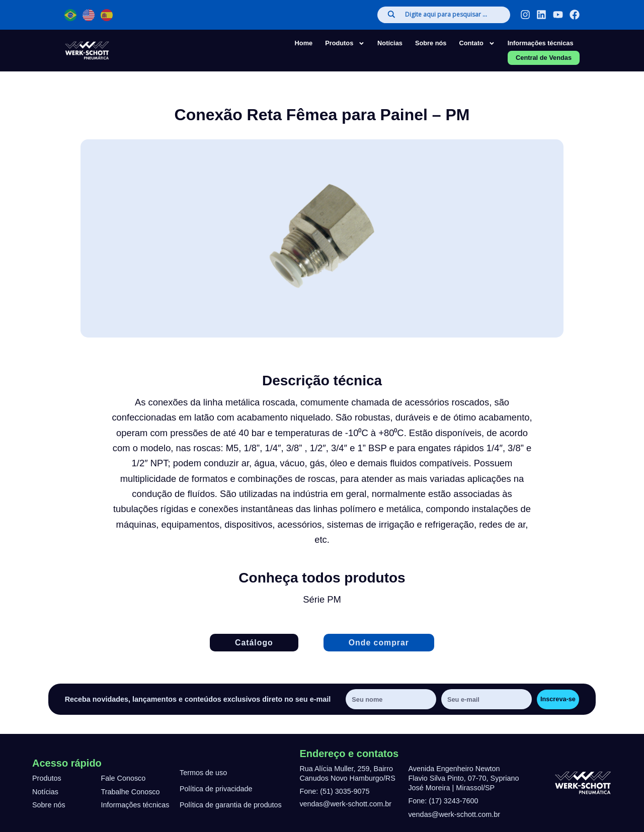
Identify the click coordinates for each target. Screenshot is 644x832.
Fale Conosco (124, 778)
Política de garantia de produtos (231, 805)
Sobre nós (431, 43)
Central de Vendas (544, 58)
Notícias (390, 43)
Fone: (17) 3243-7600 (443, 801)
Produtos (47, 778)
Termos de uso (203, 773)
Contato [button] (477, 43)
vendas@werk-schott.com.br (345, 804)
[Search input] (452, 15)
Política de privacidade (216, 789)
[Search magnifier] (391, 14)
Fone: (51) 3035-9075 (334, 791)
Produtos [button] (345, 43)
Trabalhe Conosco (131, 792)
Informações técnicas (541, 43)
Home (304, 43)
